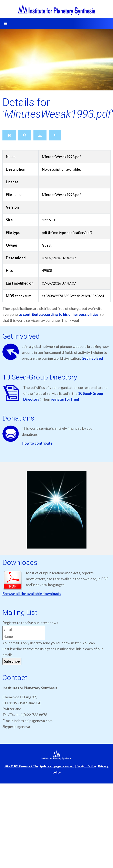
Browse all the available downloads (32, 594)
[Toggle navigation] (6, 24)
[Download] (40, 135)
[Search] (25, 135)
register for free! (65, 399)
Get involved (92, 358)
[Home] (9, 135)
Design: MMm (86, 766)
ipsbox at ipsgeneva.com (57, 766)
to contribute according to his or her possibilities (58, 314)
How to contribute (37, 443)
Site (21, 766)
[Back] (55, 135)
